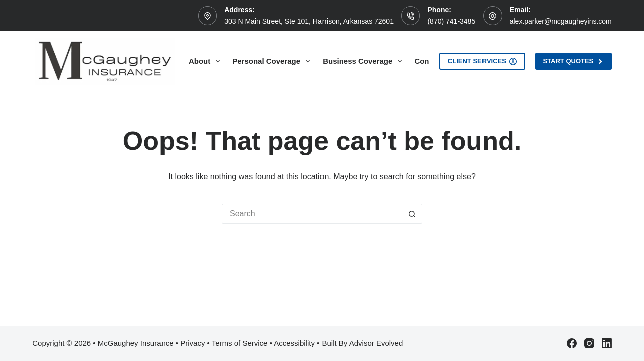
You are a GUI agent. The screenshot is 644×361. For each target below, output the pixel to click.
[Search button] (412, 214)
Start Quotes (573, 61)
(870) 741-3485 (451, 21)
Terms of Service (240, 343)
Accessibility (294, 343)
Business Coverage (364, 61)
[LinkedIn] (607, 343)
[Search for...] (312, 214)
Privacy (192, 343)
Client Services (482, 61)
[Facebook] (572, 343)
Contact (428, 61)
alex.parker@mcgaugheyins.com (561, 21)
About (206, 61)
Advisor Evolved (376, 343)
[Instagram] (589, 343)
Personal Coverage (273, 61)
